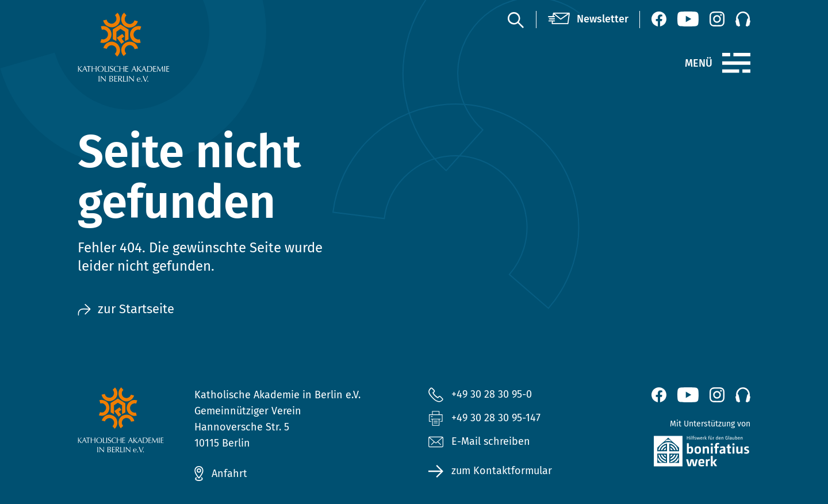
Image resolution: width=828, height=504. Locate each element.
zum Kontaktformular (502, 471)
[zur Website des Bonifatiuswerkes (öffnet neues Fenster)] (677, 454)
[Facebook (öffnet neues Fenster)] (659, 19)
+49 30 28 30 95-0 (492, 394)
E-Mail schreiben (479, 442)
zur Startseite (126, 309)
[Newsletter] (588, 20)
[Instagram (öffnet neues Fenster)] (717, 19)
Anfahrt (229, 474)
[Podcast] (743, 19)
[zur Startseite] (151, 47)
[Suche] (515, 20)
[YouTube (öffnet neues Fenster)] (688, 19)
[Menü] (736, 63)
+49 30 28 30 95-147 (496, 418)
